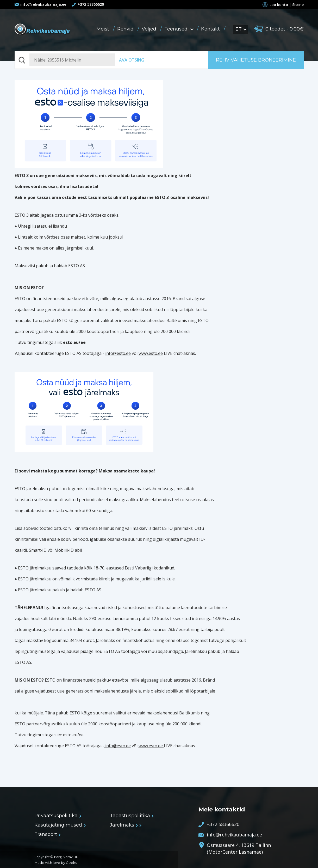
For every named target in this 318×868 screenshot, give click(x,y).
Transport (47, 834)
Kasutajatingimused (60, 825)
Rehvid (126, 29)
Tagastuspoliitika (132, 816)
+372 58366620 (91, 4)
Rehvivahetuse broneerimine (256, 60)
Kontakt (211, 29)
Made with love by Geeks (56, 863)
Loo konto (276, 5)
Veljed (150, 29)
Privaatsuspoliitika (58, 816)
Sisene (298, 5)
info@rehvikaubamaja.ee (43, 4)
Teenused (179, 29)
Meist (103, 29)
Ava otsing (132, 60)
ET (241, 29)
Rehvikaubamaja (43, 30)
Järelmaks (124, 825)
